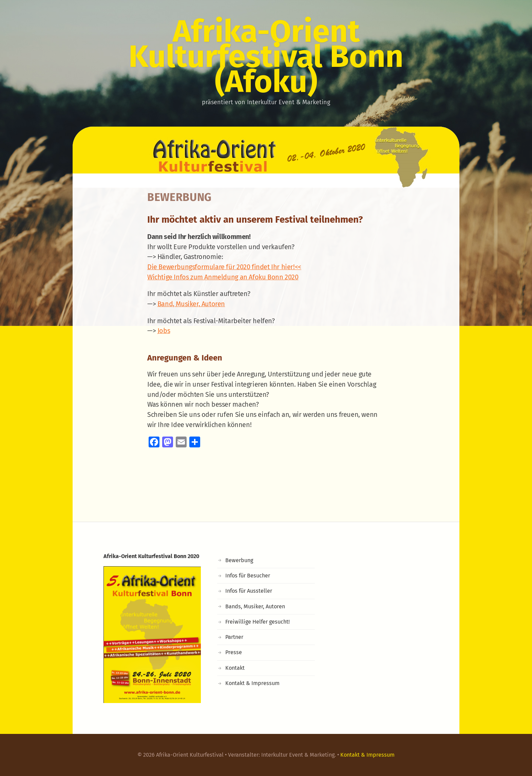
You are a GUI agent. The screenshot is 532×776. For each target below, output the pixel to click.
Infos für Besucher (248, 576)
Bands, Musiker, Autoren (255, 606)
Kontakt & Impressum (252, 683)
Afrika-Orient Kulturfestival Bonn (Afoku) (266, 56)
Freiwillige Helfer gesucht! (258, 622)
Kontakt (235, 668)
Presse (234, 652)
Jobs (164, 331)
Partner (234, 637)
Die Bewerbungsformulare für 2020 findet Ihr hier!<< (224, 267)
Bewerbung (239, 560)
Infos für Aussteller (249, 591)
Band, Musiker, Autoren (191, 304)
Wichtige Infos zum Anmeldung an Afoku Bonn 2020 (223, 277)
